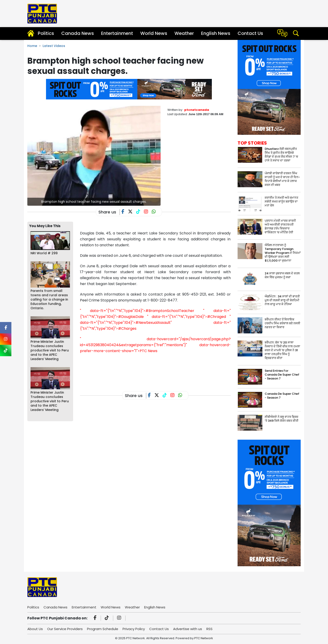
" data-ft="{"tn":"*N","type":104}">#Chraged (187, 317)
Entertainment (117, 33)
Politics (46, 33)
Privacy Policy (134, 629)
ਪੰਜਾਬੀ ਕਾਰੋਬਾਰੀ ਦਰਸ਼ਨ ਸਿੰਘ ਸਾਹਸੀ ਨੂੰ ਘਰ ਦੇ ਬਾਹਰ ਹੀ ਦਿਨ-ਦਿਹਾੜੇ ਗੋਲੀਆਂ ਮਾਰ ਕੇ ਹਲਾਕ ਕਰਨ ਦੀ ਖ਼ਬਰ (282, 179)
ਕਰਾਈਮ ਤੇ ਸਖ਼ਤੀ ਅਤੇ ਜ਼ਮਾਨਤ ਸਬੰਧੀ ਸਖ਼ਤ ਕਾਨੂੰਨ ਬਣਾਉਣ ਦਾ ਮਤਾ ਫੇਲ (281, 201)
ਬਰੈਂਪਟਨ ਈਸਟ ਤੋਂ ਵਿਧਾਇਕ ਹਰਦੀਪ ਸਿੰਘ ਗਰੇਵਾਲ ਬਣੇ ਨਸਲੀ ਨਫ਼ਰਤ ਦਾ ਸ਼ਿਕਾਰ (282, 323)
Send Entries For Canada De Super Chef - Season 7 (282, 375)
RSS (209, 629)
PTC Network (204, 638)
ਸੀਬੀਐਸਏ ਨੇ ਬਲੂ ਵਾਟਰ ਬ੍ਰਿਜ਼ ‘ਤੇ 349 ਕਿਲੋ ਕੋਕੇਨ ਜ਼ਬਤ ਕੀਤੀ (282, 419)
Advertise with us (188, 629)
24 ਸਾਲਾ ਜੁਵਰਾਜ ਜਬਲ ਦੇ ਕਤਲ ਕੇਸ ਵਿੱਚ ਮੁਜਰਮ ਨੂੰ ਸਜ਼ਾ (282, 275)
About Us (35, 629)
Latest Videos (54, 46)
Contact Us (250, 33)
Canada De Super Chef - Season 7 (282, 396)
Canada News (78, 33)
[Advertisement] (163, 369)
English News (216, 33)
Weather (184, 33)
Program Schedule (103, 629)
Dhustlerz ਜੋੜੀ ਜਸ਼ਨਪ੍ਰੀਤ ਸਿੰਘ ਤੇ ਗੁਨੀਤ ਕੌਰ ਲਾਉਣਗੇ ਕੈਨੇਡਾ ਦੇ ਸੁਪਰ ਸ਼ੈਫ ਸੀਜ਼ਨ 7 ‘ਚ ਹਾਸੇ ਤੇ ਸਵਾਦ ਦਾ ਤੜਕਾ (281, 155)
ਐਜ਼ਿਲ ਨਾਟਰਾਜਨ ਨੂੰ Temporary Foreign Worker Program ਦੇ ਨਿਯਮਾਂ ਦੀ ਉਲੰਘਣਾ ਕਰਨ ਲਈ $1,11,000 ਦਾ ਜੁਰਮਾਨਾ (283, 253)
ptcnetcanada (197, 110)
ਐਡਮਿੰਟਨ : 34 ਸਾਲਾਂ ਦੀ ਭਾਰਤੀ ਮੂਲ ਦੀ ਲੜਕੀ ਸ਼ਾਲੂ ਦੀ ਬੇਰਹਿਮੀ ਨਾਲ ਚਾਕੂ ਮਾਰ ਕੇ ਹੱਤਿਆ (282, 300)
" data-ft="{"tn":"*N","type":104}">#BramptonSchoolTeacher (137, 311)
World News (154, 33)
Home (32, 46)
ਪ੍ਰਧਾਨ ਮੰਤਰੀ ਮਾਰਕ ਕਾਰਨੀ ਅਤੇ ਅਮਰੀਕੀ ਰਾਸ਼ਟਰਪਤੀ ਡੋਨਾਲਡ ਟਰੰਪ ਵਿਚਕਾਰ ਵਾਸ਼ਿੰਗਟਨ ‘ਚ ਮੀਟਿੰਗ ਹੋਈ (280, 226)
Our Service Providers (65, 629)
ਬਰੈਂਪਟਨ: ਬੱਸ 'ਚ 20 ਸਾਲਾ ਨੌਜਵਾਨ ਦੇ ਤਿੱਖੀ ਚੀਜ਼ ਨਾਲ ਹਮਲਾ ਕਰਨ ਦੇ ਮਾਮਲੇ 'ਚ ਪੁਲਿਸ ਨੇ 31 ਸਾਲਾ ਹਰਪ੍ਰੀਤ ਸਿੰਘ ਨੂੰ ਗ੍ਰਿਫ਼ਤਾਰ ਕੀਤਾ (282, 350)
